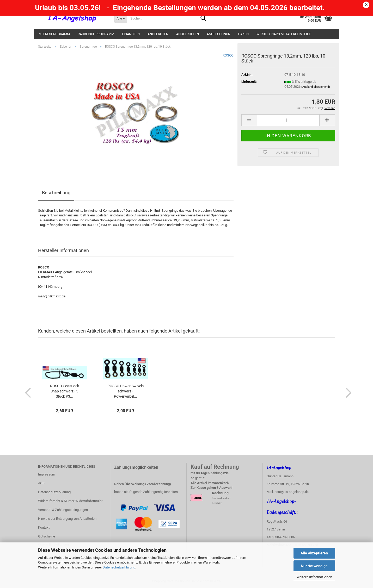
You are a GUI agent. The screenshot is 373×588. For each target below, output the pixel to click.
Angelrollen (188, 34)
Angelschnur (218, 34)
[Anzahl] (288, 120)
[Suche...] (121, 18)
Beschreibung (56, 193)
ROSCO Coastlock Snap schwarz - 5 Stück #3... (65, 391)
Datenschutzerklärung (119, 567)
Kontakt (44, 527)
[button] (249, 120)
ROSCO (228, 55)
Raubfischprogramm (96, 34)
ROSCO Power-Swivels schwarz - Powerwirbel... (126, 391)
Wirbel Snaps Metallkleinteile (284, 34)
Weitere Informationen (314, 577)
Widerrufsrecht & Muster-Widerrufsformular (70, 501)
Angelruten (158, 34)
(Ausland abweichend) (316, 87)
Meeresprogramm (54, 34)
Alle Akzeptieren (314, 553)
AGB (41, 483)
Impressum (47, 474)
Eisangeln (131, 34)
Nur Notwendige (314, 566)
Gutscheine (47, 536)
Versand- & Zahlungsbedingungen (63, 510)
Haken (243, 34)
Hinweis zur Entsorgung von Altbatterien (67, 519)
